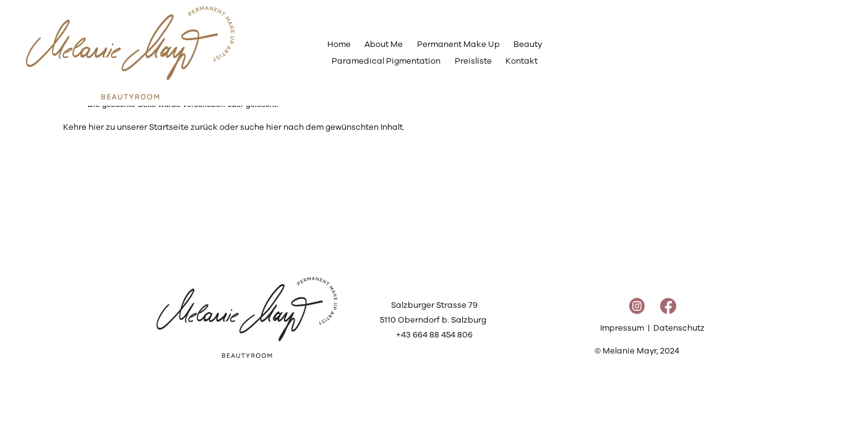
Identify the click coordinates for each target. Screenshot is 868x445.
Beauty (528, 44)
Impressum (622, 328)
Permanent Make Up (458, 44)
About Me (384, 44)
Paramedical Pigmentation (386, 61)
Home (339, 44)
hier (96, 127)
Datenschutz (679, 328)
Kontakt (522, 61)
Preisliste (473, 61)
